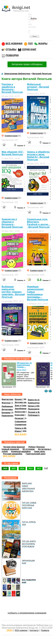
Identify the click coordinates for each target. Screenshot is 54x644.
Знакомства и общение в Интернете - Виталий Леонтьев (12, 223)
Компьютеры (35, 403)
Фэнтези (6, 403)
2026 (5, 468)
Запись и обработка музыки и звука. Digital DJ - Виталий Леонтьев (38, 156)
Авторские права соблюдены (27, 64)
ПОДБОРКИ (12, 55)
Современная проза (25, 422)
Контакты (34, 630)
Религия (19, 418)
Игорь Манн (21, 370)
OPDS (10, 630)
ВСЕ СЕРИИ (9, 456)
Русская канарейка (13, 454)
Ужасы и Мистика (24, 428)
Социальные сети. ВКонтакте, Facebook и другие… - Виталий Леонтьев (39, 223)
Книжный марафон (21, 451)
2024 (22, 468)
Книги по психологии (39, 400)
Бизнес (18, 399)
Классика (19, 415)
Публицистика (35, 415)
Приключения (9, 416)
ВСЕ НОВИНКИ (14, 44)
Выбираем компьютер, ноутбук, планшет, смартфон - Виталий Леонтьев (13, 292)
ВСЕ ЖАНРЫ (21, 434)
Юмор (18, 431)
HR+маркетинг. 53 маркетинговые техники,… (24, 365)
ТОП (30, 44)
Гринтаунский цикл (36, 454)
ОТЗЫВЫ (11, 49)
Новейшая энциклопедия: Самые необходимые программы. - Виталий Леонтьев (38, 293)
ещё (46, 468)
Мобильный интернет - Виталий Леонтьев (38, 87)
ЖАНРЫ (43, 44)
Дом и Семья (21, 406)
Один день (40, 451)
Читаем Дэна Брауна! (14, 447)
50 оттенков (29, 449)
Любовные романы (12, 406)
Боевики (6, 413)
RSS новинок (21, 630)
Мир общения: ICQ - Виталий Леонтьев (13, 153)
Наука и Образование (39, 406)
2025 (14, 468)
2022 (39, 468)
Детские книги (22, 402)
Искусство (20, 412)
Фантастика (8, 399)
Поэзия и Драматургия (39, 412)
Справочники (22, 425)
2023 (31, 468)
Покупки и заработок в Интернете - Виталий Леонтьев (12, 88)
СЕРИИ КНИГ (29, 49)
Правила (45, 630)
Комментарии (11, 136)
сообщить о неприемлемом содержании (27, 613)
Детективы (7, 409)
